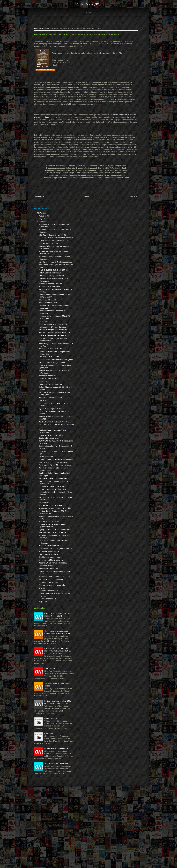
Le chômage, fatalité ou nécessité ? (53, 518)
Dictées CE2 (44, 401)
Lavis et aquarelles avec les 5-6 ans (53, 352)
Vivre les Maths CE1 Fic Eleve (51, 537)
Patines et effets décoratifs (50, 582)
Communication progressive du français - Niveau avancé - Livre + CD (56, 682)
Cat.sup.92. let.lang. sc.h (49, 310)
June (42, 222)
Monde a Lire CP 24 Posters (51, 296)
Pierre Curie (44, 331)
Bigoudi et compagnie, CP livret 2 (52, 428)
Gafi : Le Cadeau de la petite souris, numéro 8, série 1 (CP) (55, 662)
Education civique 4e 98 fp (50, 374)
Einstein (43, 634)
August (43, 216)
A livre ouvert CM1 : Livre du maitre (53, 599)
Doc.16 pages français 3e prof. (51, 366)
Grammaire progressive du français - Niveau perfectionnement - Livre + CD (78, 35)
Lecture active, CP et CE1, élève (52, 457)
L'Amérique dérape (47, 607)
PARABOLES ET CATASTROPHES (53, 569)
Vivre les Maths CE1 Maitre (50, 555)
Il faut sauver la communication (52, 404)
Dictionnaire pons (46, 534)
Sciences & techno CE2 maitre (51, 293)
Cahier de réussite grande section (53, 285)
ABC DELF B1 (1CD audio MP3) (52, 623)
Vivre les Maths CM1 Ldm (50, 248)
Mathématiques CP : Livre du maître (53, 339)
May (42, 647)
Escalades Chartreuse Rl (49, 637)
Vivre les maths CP (53, 724)
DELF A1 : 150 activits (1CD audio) (53, 382)
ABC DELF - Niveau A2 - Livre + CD (53, 235)
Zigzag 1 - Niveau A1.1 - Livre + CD (53, 521)
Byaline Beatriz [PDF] (88, 4)
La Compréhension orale (49, 645)
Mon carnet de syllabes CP (50, 590)
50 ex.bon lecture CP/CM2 (50, 626)
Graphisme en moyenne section (52, 596)
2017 (40, 213)
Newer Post (40, 197)
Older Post (132, 197)
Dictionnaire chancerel (48, 395)
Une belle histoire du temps (50, 460)
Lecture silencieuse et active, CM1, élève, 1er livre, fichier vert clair (54, 763)
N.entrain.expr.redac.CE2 (49, 610)
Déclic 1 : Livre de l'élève (49, 312)
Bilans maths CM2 (53, 781)
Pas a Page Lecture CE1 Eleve (52, 417)
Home (88, 13)
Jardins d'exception (47, 478)
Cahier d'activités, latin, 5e (50, 593)
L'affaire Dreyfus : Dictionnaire (51, 283)
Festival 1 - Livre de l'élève (50, 398)
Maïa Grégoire (46, 29)
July (42, 219)
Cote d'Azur (44, 420)
